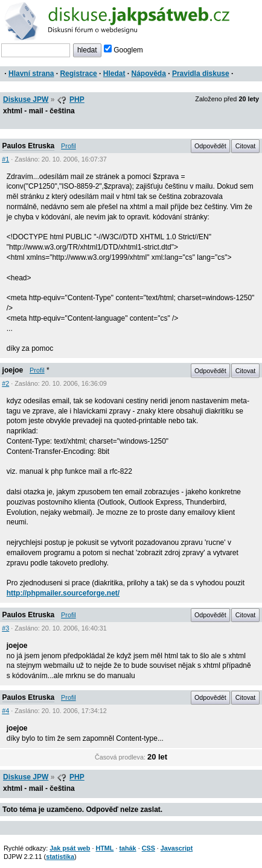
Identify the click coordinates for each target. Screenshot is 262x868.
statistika (60, 857)
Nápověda (149, 74)
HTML (104, 848)
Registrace (78, 74)
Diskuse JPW (26, 99)
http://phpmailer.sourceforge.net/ (63, 593)
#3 (5, 628)
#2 (5, 383)
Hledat (114, 74)
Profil (69, 146)
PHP (77, 99)
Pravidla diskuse (201, 74)
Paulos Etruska (29, 146)
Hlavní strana (31, 74)
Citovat (246, 146)
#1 (5, 159)
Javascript (177, 848)
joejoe (13, 370)
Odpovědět (210, 146)
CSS (149, 848)
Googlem (123, 50)
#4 (5, 711)
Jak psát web (70, 848)
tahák (127, 848)
